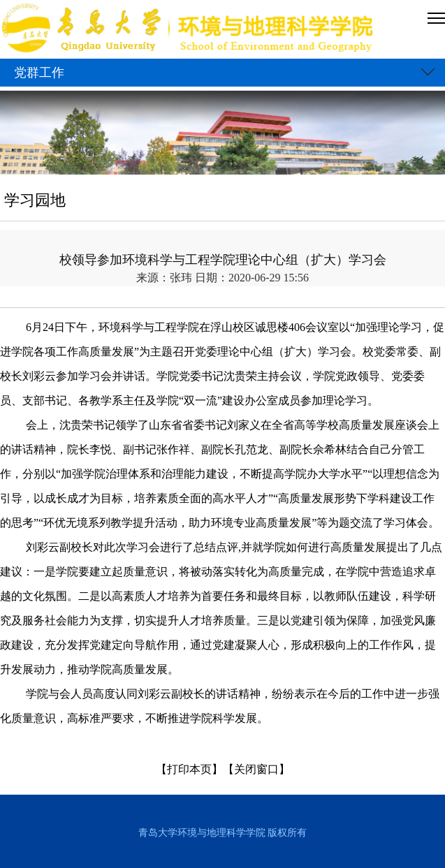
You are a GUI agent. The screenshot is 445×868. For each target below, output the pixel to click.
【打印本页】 (189, 769)
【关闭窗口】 (256, 769)
